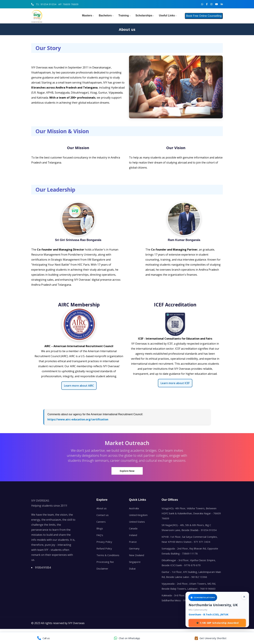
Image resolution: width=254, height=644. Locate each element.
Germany (134, 548)
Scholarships (144, 15)
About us (102, 508)
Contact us (103, 515)
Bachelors (105, 15)
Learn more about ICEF (175, 383)
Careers (101, 522)
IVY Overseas (76, 623)
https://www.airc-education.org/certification (78, 419)
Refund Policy (104, 548)
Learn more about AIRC (79, 386)
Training (124, 15)
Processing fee (105, 562)
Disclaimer (102, 569)
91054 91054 (43, 568)
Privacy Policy (104, 542)
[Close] (244, 597)
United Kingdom (138, 515)
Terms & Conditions (108, 555)
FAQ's (100, 535)
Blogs (100, 528)
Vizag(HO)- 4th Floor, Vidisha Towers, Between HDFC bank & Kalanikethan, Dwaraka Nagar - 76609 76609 (191, 513)
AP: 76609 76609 (68, 4)
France (133, 542)
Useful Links (167, 15)
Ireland (133, 535)
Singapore (135, 562)
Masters (87, 15)
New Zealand (137, 555)
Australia (134, 508)
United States (137, 522)
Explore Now (127, 471)
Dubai (132, 569)
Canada (133, 528)
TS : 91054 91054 (46, 4)
